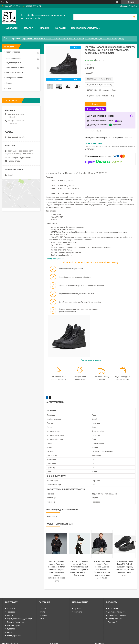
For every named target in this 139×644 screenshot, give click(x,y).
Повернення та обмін (15, 78)
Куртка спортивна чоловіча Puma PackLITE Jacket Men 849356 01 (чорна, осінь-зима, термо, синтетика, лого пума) (102, 570)
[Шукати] (134, 17)
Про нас (45, 28)
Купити (95, 104)
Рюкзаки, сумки (13, 625)
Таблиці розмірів (115, 619)
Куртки (10, 615)
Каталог (28, 28)
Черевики (15, 39)
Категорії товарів (13, 52)
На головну (11, 28)
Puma (43, 612)
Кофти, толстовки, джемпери (20, 619)
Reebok (44, 615)
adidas (43, 608)
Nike (42, 619)
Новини (9, 83)
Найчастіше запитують (84, 28)
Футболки (11, 629)
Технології (112, 622)
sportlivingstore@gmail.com (19, 158)
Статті (9, 88)
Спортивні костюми (15, 622)
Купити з (95, 109)
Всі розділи (113, 608)
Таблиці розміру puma (55, 259)
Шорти (10, 632)
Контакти (60, 28)
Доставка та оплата (14, 72)
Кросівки (11, 608)
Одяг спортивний (13, 58)
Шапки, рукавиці (14, 636)
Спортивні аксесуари (15, 67)
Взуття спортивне (14, 63)
